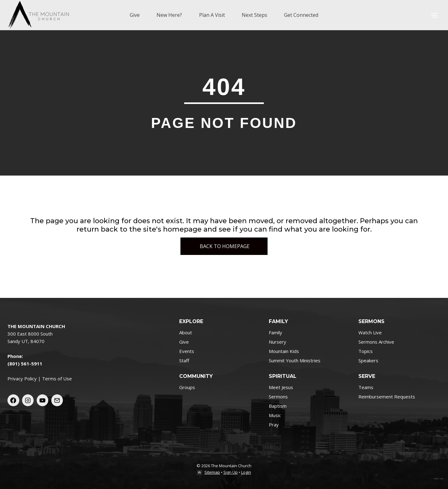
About (186, 332)
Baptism (278, 406)
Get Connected (301, 15)
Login (246, 472)
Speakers (368, 360)
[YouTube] (43, 400)
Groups (187, 387)
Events (187, 351)
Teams (366, 387)
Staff (184, 360)
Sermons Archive (376, 342)
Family (275, 332)
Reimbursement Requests (387, 397)
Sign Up (231, 472)
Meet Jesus (281, 387)
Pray (274, 425)
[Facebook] (13, 400)
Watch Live (370, 332)
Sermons (278, 397)
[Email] (57, 400)
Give (135, 15)
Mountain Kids (284, 351)
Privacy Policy (22, 379)
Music (275, 415)
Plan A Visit (212, 15)
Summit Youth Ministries (295, 360)
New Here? (169, 15)
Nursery (278, 342)
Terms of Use (57, 379)
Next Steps (254, 15)
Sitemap (212, 472)
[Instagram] (28, 400)
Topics (366, 351)
